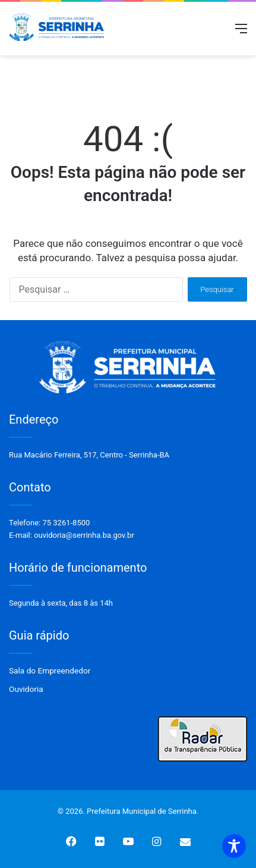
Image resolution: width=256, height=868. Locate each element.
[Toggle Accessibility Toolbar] (234, 846)
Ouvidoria (26, 689)
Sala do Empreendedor (50, 670)
